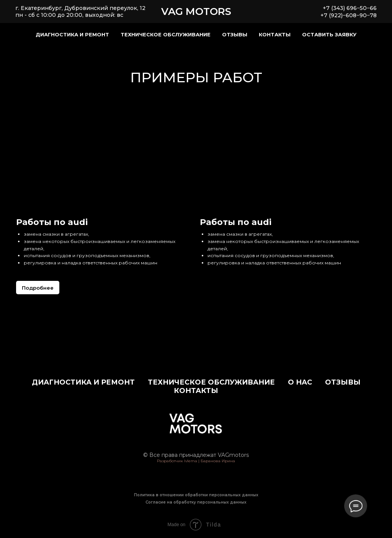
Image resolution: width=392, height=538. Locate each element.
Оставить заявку (329, 34)
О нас (300, 382)
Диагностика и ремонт (72, 34)
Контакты (275, 34)
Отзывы (235, 34)
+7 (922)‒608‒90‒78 (349, 15)
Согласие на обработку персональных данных (196, 502)
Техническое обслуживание (166, 34)
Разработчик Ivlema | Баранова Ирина (196, 461)
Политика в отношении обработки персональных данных (196, 495)
